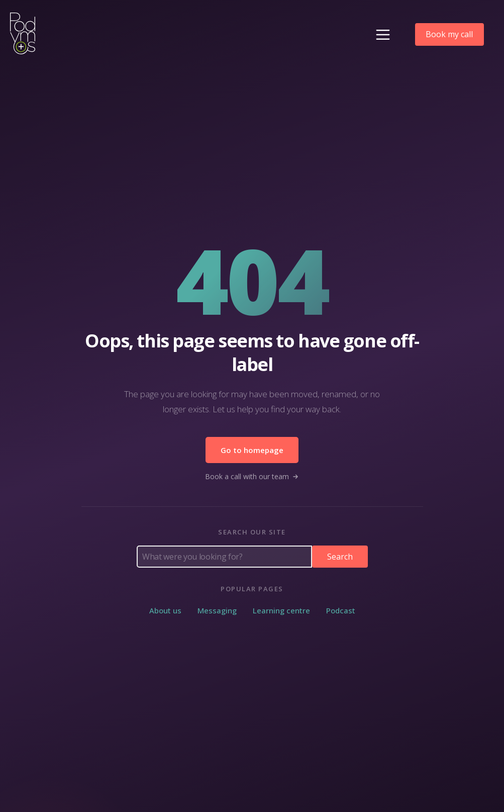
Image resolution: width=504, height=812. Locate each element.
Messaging (217, 610)
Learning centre (281, 610)
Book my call (449, 34)
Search (340, 557)
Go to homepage (252, 450)
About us (165, 610)
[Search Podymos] (224, 557)
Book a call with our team (252, 476)
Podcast (341, 610)
